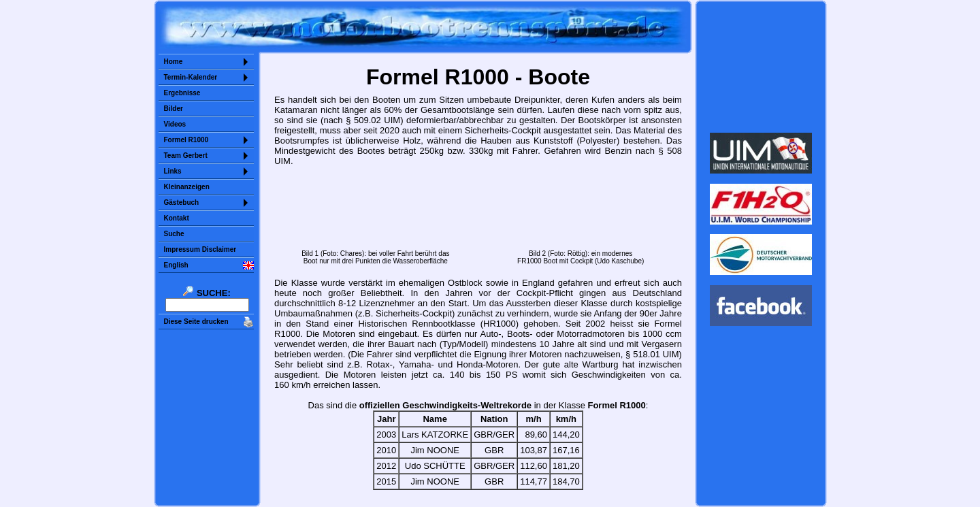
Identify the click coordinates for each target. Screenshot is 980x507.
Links (173, 171)
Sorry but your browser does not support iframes (761, 67)
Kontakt (177, 218)
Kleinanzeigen (187, 187)
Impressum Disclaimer (200, 249)
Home (174, 62)
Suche (174, 234)
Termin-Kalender (191, 77)
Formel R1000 (186, 140)
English (176, 265)
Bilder (174, 109)
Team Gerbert (186, 156)
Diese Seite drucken (196, 322)
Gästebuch (182, 202)
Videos (175, 124)
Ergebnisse (182, 93)
